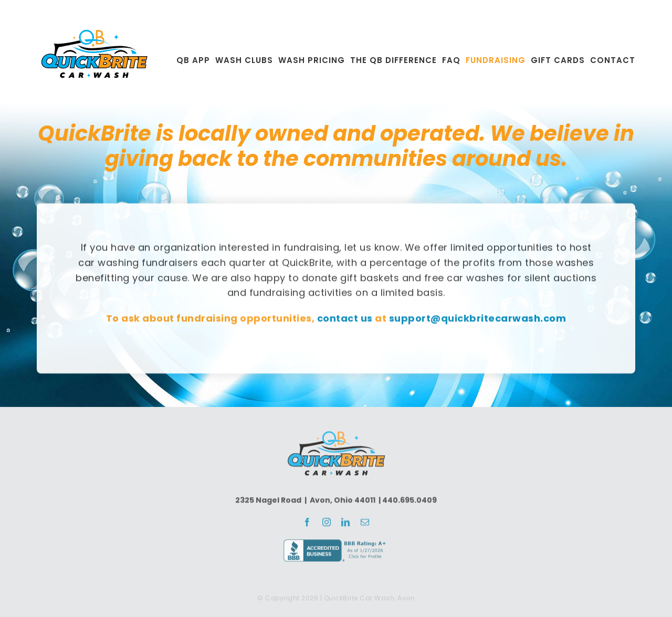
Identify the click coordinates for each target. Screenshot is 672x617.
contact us (345, 320)
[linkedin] (346, 525)
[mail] (365, 525)
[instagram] (327, 525)
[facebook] (307, 525)
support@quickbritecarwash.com (478, 320)
